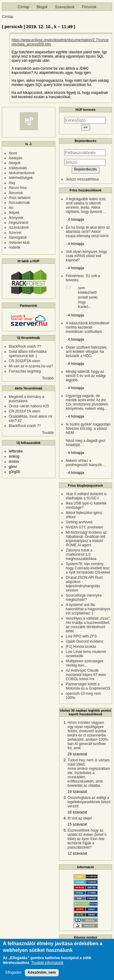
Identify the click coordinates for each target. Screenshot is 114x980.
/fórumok (16, 193)
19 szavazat (77, 792)
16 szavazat (77, 812)
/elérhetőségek (21, 178)
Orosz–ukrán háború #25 (29, 406)
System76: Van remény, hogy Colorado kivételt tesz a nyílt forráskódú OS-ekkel (88, 568)
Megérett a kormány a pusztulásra (27, 399)
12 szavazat (77, 853)
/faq (12, 183)
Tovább (48, 378)
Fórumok (89, 7)
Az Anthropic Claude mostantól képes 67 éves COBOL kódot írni (86, 675)
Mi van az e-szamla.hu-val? (31, 366)
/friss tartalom (20, 198)
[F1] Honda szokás (81, 647)
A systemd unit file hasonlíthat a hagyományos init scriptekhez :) (88, 609)
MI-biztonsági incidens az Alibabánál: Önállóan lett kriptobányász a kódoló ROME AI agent (86, 539)
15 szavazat (77, 824)
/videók (15, 247)
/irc (11, 208)
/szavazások (19, 227)
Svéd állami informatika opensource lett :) (28, 354)
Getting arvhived (79, 522)
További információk (47, 967)
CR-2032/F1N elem (24, 361)
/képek (14, 213)
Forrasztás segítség (25, 371)
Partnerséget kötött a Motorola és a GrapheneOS (88, 686)
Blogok (42, 7)
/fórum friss (18, 188)
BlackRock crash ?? (25, 346)
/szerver (15, 233)
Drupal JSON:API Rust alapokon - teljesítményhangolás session (84, 584)
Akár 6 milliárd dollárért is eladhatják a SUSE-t (86, 496)
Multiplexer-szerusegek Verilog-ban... (84, 663)
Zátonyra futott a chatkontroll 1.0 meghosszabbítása (81, 555)
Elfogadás (13, 976)
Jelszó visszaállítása (82, 179)
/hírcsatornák (19, 203)
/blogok (15, 163)
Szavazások (65, 7)
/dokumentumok (22, 173)
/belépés (16, 158)
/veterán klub (19, 243)
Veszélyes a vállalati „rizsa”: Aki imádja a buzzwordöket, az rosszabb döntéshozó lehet (88, 625)
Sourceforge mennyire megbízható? (84, 598)
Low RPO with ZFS (81, 636)
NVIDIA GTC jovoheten (84, 527)
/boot (13, 153)
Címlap (23, 7)
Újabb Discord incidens (84, 641)
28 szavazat (77, 754)
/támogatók (18, 237)
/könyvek (16, 218)
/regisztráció (19, 223)
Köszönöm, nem (42, 976)
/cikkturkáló (18, 168)
